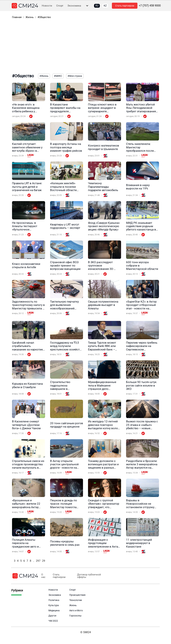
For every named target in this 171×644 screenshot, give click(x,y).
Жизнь (30, 17)
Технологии (76, 600)
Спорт (60, 6)
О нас (43, 576)
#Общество (44, 17)
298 (44, 561)
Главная (17, 17)
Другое (52, 616)
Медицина (54, 610)
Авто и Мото (76, 610)
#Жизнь (44, 76)
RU (97, 6)
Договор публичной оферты (88, 576)
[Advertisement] (85, 47)
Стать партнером (125, 6)
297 (38, 561)
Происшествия (77, 595)
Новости (47, 6)
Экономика (74, 6)
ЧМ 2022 (53, 621)
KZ (105, 6)
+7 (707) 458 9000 (150, 6)
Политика (54, 600)
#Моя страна (75, 76)
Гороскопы (75, 616)
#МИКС (58, 76)
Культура (54, 605)
